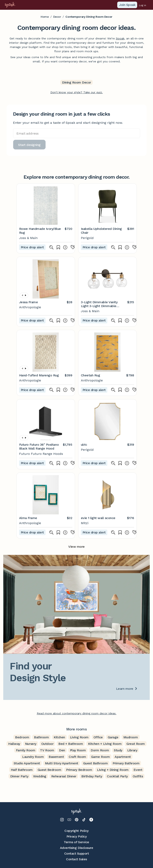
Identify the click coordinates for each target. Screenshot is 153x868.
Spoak (120, 38)
